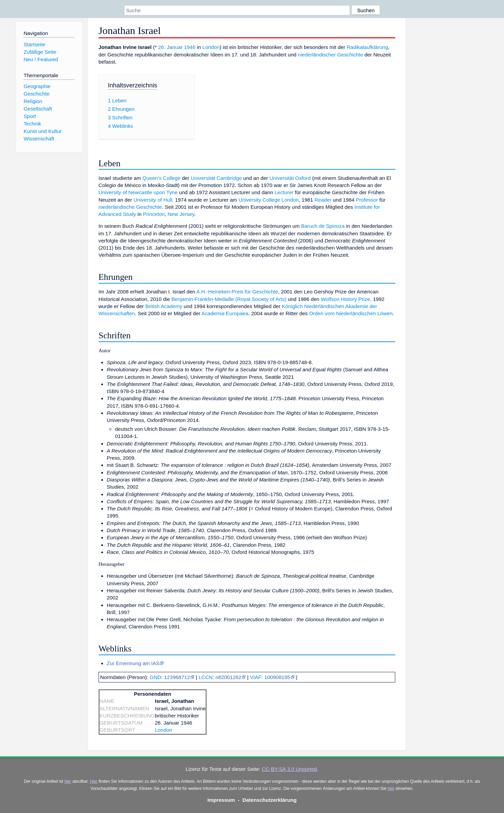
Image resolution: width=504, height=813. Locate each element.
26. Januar (170, 47)
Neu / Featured (41, 59)
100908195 (277, 677)
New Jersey (181, 214)
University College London (269, 200)
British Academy (164, 306)
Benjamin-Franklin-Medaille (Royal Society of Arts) (229, 299)
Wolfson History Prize (345, 299)
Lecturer (284, 192)
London (211, 47)
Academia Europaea (225, 313)
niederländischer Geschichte (331, 55)
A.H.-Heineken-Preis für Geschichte (237, 292)
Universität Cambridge (216, 178)
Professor (367, 200)
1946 (190, 47)
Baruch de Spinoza (323, 226)
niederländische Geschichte (130, 207)
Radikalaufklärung (367, 47)
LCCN (205, 677)
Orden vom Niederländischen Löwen (351, 313)
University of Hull (153, 200)
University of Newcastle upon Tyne (138, 192)
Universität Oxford (290, 178)
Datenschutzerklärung (270, 800)
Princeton (154, 214)
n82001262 (228, 677)
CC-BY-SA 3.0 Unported (289, 769)
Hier (93, 781)
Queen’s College (161, 178)
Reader (323, 200)
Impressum (221, 800)
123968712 (177, 677)
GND (156, 677)
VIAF (256, 677)
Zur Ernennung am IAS (133, 663)
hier (68, 781)
